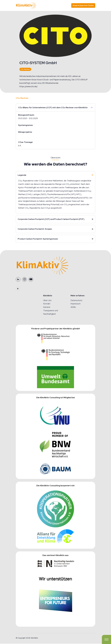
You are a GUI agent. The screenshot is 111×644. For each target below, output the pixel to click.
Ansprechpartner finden (83, 5)
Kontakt (47, 304)
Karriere (47, 307)
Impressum (76, 304)
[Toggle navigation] (106, 639)
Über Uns (47, 301)
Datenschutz (76, 301)
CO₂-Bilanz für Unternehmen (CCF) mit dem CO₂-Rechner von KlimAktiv (53, 107)
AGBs (73, 307)
